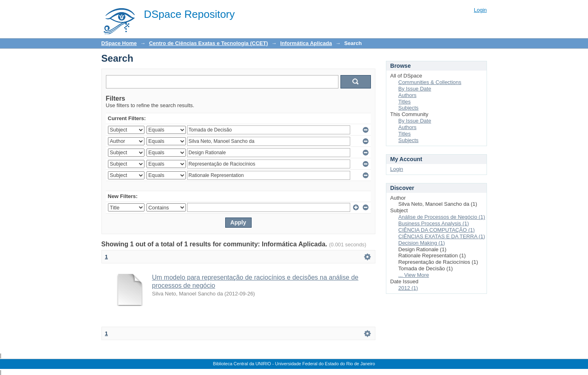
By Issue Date (415, 89)
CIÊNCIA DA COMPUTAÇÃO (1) (437, 230)
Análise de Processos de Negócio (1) (442, 217)
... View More (414, 275)
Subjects (409, 108)
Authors (408, 95)
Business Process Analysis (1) (434, 223)
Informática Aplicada (306, 43)
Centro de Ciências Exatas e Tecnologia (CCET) (208, 43)
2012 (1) (408, 288)
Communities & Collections (430, 82)
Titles (405, 102)
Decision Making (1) (422, 243)
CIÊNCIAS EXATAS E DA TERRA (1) (442, 236)
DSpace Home (119, 43)
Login (480, 10)
